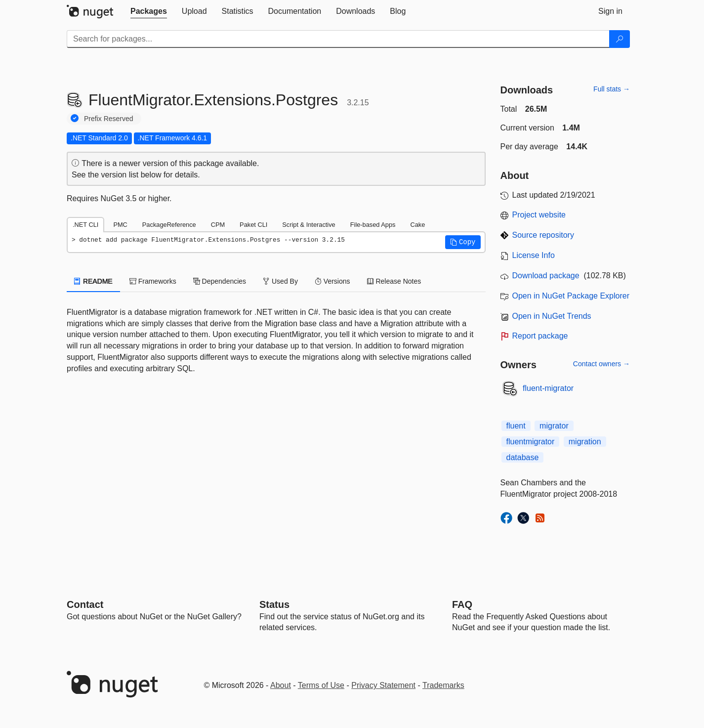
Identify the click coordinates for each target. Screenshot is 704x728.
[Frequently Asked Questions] (462, 604)
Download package (546, 276)
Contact (85, 604)
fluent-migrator (548, 388)
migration (585, 442)
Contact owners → (601, 364)
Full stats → (612, 89)
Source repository (543, 235)
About (281, 685)
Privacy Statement (383, 685)
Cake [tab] (417, 225)
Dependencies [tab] (220, 281)
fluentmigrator (531, 442)
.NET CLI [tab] (85, 225)
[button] (463, 242)
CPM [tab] (218, 225)
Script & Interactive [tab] (309, 225)
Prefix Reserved (109, 119)
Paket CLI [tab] (253, 225)
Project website (539, 215)
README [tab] (93, 281)
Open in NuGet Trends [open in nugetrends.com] (552, 316)
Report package (540, 336)
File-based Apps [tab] (373, 225)
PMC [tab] (120, 225)
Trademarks (443, 685)
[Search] (620, 39)
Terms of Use (321, 685)
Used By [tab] (280, 281)
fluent (516, 426)
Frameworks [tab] (153, 281)
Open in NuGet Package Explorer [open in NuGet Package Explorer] (571, 296)
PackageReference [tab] (169, 225)
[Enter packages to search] (338, 39)
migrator (554, 426)
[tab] (149, 11)
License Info (534, 255)
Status (274, 604)
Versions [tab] (332, 281)
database (523, 457)
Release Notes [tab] (394, 281)
